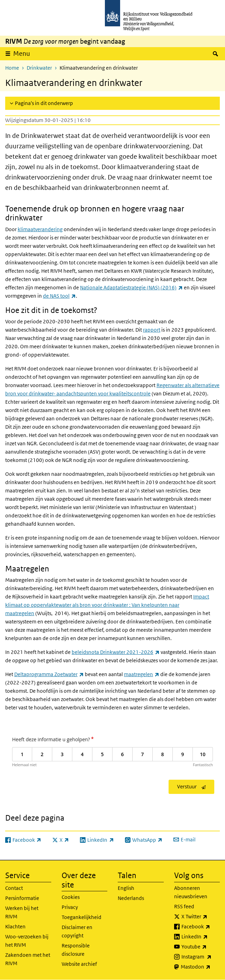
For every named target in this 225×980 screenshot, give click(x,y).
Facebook (201, 927)
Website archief (79, 964)
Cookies (71, 897)
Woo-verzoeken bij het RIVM (27, 941)
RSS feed (184, 906)
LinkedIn (201, 937)
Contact (14, 888)
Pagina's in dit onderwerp (44, 103)
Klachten (15, 926)
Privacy (70, 907)
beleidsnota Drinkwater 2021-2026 (116, 652)
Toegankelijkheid (82, 917)
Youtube (201, 947)
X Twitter (201, 917)
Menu (22, 54)
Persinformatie (22, 898)
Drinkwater (39, 68)
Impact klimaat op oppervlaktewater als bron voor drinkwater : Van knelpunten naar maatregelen (107, 605)
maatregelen (142, 674)
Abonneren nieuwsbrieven (191, 892)
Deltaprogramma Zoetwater (49, 674)
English (126, 888)
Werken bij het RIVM (22, 912)
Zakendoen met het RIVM (28, 959)
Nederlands (131, 898)
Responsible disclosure (76, 950)
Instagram (201, 957)
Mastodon (200, 967)
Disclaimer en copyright (77, 931)
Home (12, 68)
